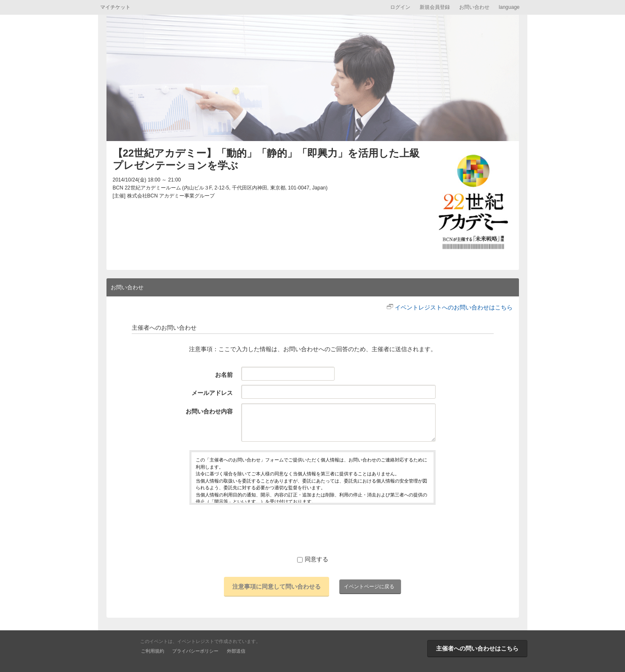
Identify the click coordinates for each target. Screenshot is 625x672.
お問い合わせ (474, 7)
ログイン (400, 7)
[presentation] (313, 530)
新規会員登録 (435, 7)
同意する (313, 559)
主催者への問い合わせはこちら (477, 648)
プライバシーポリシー (195, 651)
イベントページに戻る (369, 587)
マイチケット (115, 7)
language (509, 7)
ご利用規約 (153, 651)
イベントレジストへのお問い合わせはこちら (454, 307)
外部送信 (236, 651)
